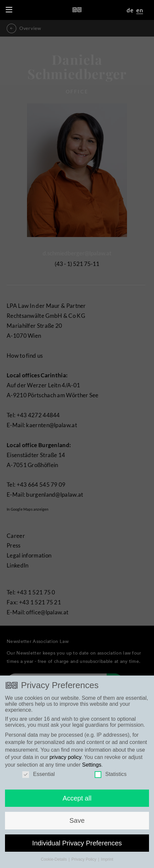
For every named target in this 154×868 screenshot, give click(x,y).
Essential (38, 778)
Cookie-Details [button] (54, 863)
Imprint (107, 863)
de (130, 10)
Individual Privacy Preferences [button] (77, 846)
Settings (92, 768)
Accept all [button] (77, 802)
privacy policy (65, 760)
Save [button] (77, 824)
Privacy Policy (84, 863)
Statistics (111, 778)
